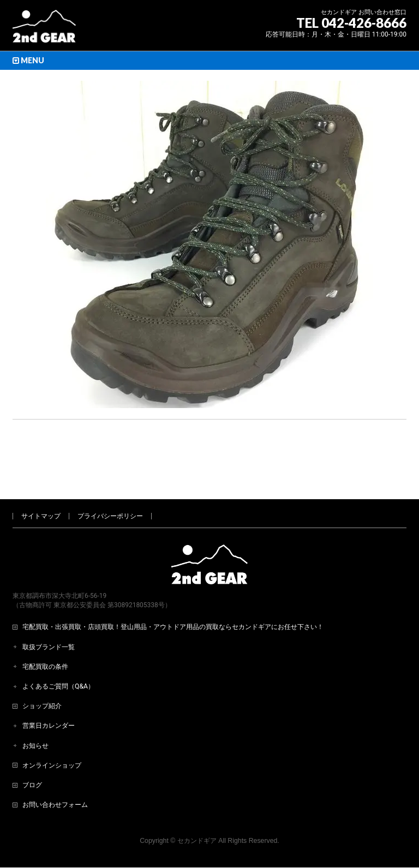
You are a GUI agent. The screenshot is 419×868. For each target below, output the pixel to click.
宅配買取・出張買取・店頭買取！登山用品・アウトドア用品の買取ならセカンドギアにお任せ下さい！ (173, 591)
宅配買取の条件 (45, 631)
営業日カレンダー (49, 690)
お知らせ (35, 710)
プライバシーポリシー (110, 480)
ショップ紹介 (42, 670)
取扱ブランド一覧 (49, 611)
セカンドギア (197, 805)
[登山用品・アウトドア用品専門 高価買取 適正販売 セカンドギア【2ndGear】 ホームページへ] (44, 30)
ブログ (32, 749)
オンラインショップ (52, 729)
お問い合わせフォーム (55, 769)
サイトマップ (41, 480)
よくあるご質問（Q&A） (58, 650)
